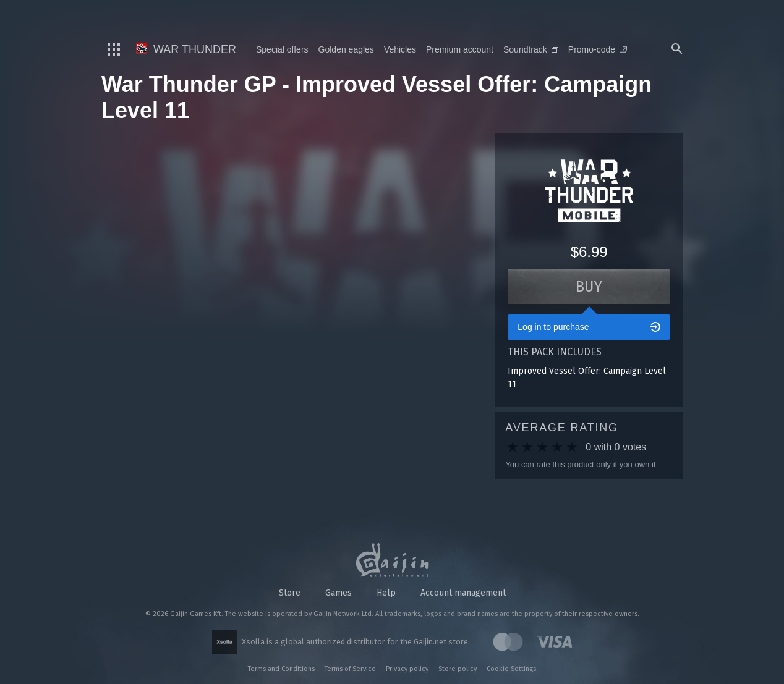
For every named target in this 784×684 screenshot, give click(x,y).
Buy (589, 287)
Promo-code (598, 49)
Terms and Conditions (281, 669)
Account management (463, 593)
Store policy (458, 669)
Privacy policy (407, 669)
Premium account (460, 49)
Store (290, 593)
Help (386, 593)
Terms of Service (350, 669)
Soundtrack (531, 49)
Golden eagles (346, 49)
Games (339, 593)
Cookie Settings (511, 669)
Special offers (282, 49)
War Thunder (186, 49)
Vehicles (400, 49)
